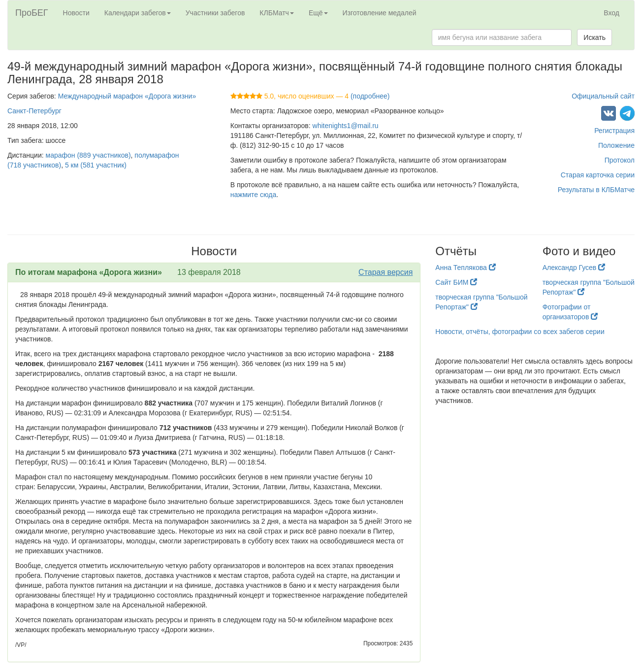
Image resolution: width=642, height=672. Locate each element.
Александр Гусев (574, 268)
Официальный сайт (603, 96)
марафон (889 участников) (88, 155)
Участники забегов (215, 13)
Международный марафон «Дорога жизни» (127, 96)
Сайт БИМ (456, 282)
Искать (594, 37)
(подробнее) (370, 96)
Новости (76, 13)
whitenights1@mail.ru (346, 126)
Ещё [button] (318, 13)
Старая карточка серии (598, 175)
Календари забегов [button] (138, 13)
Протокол (620, 160)
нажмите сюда (253, 195)
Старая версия (385, 272)
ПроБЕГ (32, 13)
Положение (616, 145)
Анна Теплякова (465, 268)
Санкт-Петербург (34, 111)
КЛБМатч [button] (277, 13)
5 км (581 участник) (96, 165)
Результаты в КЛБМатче (596, 190)
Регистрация (614, 131)
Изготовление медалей (380, 13)
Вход (611, 13)
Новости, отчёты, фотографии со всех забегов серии (520, 332)
